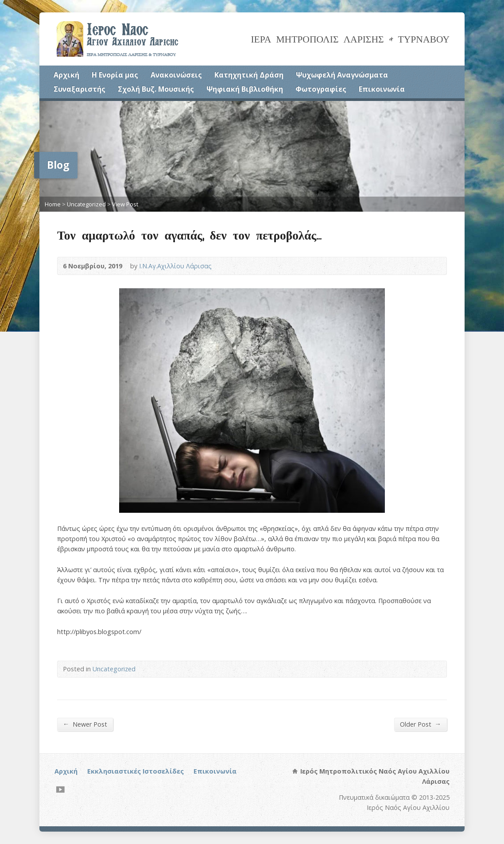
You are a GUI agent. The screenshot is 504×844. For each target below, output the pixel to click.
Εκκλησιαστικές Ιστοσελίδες (136, 771)
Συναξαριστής (79, 89)
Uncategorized (86, 204)
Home (53, 204)
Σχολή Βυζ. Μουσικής (156, 89)
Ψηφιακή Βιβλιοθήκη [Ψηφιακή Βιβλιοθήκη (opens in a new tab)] (245, 89)
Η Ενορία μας (115, 75)
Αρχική (66, 75)
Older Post (421, 724)
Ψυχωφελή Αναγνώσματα (342, 75)
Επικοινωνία (382, 89)
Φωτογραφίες (321, 89)
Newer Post (85, 724)
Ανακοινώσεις (176, 75)
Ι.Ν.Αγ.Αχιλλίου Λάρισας (175, 266)
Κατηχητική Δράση (249, 75)
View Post (125, 204)
